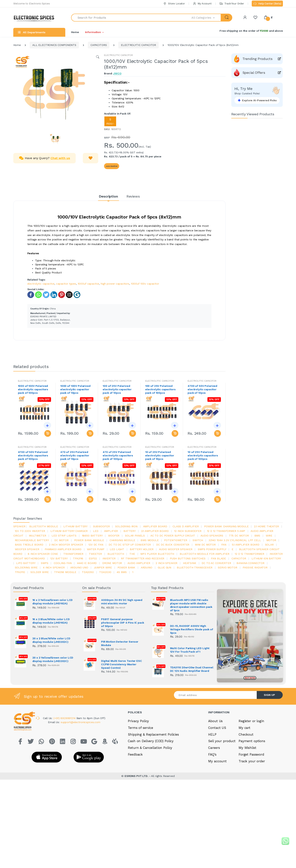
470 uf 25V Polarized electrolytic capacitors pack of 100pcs (118, 455)
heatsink (190, 563)
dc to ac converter (216, 563)
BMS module (150, 540)
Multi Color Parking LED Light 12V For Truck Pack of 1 (190, 650)
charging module (122, 540)
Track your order (252, 761)
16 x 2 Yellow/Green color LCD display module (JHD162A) (53, 602)
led (96, 531)
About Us (215, 720)
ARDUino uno (79, 567)
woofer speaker (27, 549)
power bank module (89, 540)
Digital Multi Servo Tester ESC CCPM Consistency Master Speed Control (122, 664)
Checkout (246, 734)
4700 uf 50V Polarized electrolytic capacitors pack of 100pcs (33, 455)
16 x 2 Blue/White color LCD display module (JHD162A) (51, 621)
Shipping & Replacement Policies (153, 734)
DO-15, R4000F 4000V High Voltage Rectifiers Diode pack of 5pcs (192, 629)
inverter (109, 558)
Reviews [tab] (133, 196)
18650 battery (92, 536)
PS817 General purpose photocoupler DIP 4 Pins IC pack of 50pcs (123, 623)
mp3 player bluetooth (157, 554)
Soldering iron (126, 526)
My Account (202, 4)
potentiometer (176, 540)
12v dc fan (96, 545)
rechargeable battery (32, 540)
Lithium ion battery (266, 558)
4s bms (122, 572)
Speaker (19, 526)
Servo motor (227, 567)
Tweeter (95, 554)
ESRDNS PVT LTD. (137, 772)
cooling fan (63, 563)
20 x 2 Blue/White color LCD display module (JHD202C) (51, 640)
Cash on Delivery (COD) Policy (151, 740)
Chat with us (60, 158)
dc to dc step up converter (130, 545)
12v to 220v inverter (30, 531)
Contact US (217, 727)
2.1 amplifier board (155, 531)
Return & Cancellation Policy (150, 747)
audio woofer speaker (176, 549)
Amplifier (111, 531)
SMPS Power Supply (212, 549)
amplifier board (155, 526)
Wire (269, 536)
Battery (130, 531)
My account (217, 761)
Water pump (96, 549)
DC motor (61, 540)
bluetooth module (44, 526)
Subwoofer (101, 526)
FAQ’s (212, 754)
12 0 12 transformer (249, 554)
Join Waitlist (112, 166)
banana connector (250, 563)
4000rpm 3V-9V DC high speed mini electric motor (122, 602)
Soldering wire (26, 567)
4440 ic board (87, 563)
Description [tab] (108, 196)
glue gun (164, 567)
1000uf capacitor (88, 284)
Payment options (252, 740)
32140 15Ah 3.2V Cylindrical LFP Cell (235, 540)
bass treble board (29, 545)
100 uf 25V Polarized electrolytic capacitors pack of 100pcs (160, 389)
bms (257, 536)
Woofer (114, 536)
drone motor (112, 563)
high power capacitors (115, 284)
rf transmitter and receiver (143, 558)
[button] (206, 18)
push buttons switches (188, 558)
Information (93, 32)
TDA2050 (88, 572)
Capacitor (239, 558)
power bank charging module (226, 526)
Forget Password (251, 754)
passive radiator (255, 567)
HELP (212, 734)
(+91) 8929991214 (65, 718)
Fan (224, 545)
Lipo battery (26, 563)
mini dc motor (205, 545)
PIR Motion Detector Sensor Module (120, 643)
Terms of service (140, 727)
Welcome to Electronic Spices (32, 4)
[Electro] (35, 18)
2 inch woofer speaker (66, 545)
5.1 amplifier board (246, 545)
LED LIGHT (117, 549)
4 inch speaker (54, 567)
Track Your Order (232, 4)
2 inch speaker (166, 563)
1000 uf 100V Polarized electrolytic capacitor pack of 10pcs (75, 389)
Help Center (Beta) (267, 4)
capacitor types (66, 284)
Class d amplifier (186, 526)
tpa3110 (20, 572)
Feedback (135, 754)
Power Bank (126, 567)
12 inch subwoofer (188, 531)
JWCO (117, 73)
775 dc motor (239, 536)
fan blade (218, 558)
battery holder (142, 549)
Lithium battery (75, 526)
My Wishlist (247, 747)
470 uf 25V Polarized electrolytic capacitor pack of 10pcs (75, 455)
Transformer (73, 554)
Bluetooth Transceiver (195, 567)
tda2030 (105, 572)
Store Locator (174, 4)
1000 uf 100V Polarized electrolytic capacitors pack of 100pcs (33, 389)
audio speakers (212, 536)
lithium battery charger (69, 531)
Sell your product (222, 740)
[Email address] (216, 694)
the (132, 554)
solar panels (135, 536)
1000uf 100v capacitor (145, 284)
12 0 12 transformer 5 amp (226, 531)
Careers (214, 747)
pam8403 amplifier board (63, 549)
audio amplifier (139, 563)
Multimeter (38, 536)
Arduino (147, 567)
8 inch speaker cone (43, 554)
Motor (271, 540)
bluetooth (116, 554)
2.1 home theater (266, 526)
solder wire (39, 572)
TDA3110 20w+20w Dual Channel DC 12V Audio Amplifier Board (192, 669)
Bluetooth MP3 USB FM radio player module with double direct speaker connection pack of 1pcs (191, 605)
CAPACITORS (99, 45)
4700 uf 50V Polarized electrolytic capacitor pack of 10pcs (202, 389)
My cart (244, 727)
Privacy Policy (138, 720)
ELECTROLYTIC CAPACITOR (138, 45)
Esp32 (93, 558)
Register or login (251, 720)
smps (44, 563)
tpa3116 (78, 558)
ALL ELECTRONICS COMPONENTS (54, 45)
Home (75, 32)
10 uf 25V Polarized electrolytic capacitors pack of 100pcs (203, 455)
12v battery (59, 558)
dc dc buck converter (173, 545)
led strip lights (64, 536)
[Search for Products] (131, 18)
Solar (269, 545)
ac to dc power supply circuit (173, 536)
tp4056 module (65, 572)
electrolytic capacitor (41, 284)
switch (198, 540)
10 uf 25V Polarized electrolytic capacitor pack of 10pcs (160, 455)
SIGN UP (269, 694)
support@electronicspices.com (80, 722)
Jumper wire (103, 567)
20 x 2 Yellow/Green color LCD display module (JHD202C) (53, 659)
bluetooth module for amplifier (205, 554)
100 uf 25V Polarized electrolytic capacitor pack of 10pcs (117, 389)
